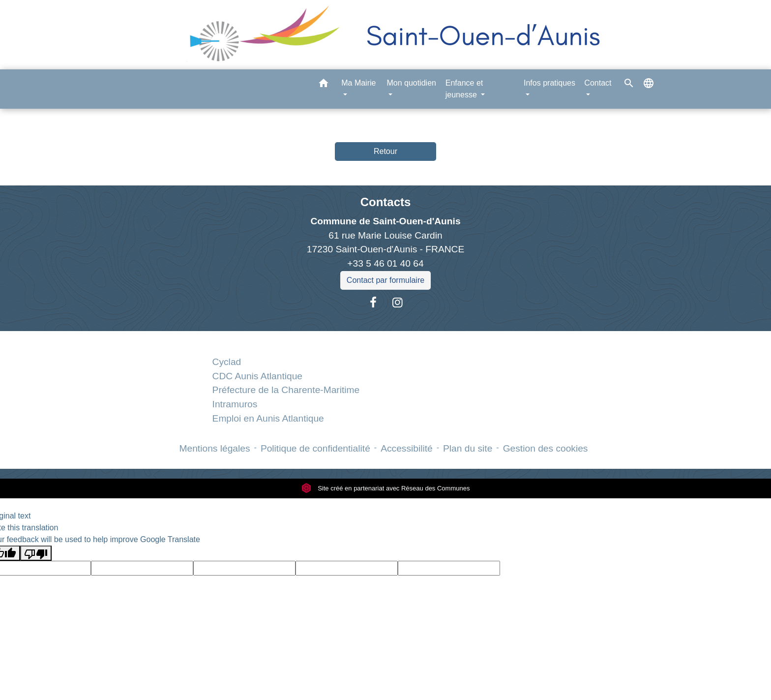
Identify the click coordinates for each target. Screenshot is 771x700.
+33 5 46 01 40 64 (385, 263)
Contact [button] (598, 83)
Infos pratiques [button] (549, 83)
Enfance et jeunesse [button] (464, 89)
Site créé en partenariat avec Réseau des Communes (386, 488)
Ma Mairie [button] (358, 83)
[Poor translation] (36, 553)
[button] (324, 85)
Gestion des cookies (546, 448)
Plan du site (468, 448)
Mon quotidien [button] (411, 83)
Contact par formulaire (385, 280)
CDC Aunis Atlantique (257, 376)
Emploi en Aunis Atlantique (268, 418)
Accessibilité (407, 448)
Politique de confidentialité (315, 448)
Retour (385, 151)
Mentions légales (215, 448)
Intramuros (235, 404)
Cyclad (227, 362)
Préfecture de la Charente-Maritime (286, 390)
